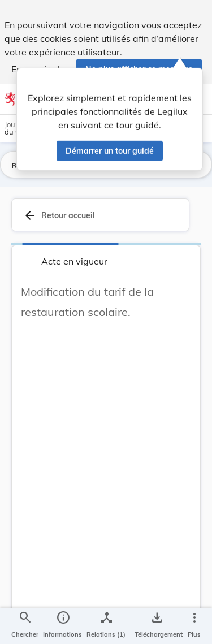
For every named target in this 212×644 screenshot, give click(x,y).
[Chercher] (25, 626)
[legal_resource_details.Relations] (106, 626)
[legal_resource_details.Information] (62, 626)
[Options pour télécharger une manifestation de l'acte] (156, 626)
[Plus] (194, 626)
